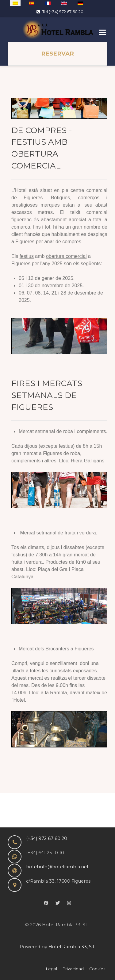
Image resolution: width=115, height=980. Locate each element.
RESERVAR (57, 54)
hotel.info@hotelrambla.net (57, 867)
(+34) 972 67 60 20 (47, 838)
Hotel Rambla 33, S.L (72, 947)
